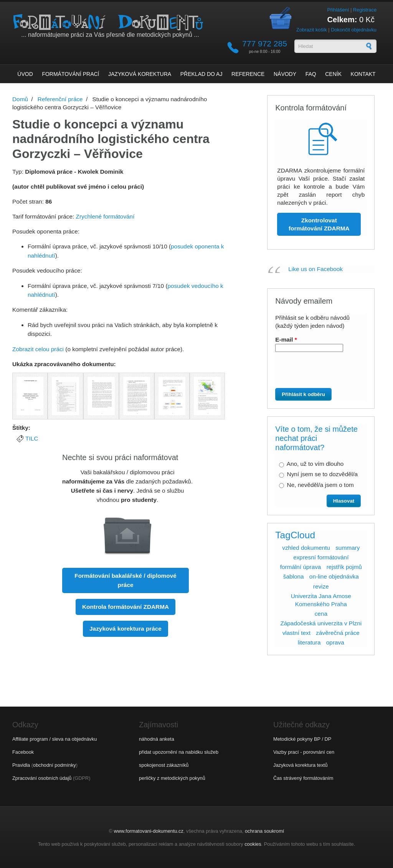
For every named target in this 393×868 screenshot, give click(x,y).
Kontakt (363, 74)
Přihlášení (338, 10)
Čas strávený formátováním (303, 778)
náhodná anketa (157, 739)
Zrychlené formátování (105, 216)
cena (321, 614)
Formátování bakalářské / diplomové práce (125, 580)
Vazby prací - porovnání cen (304, 752)
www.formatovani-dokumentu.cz (149, 831)
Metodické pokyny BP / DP (302, 739)
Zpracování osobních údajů (42, 778)
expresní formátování (321, 557)
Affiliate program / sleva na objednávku (54, 739)
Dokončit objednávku (354, 30)
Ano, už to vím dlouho (315, 464)
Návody (285, 74)
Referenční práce (60, 99)
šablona (294, 576)
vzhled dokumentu (306, 548)
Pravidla (21, 765)
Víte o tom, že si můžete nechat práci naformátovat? (316, 438)
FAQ (311, 74)
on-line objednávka (334, 576)
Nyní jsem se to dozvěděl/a (322, 474)
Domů (20, 99)
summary (348, 548)
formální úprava (301, 567)
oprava (335, 642)
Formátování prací (70, 74)
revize (321, 586)
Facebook (23, 752)
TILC (32, 438)
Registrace (365, 10)
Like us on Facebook (315, 269)
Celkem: (342, 20)
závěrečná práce (338, 633)
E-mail (286, 339)
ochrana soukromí (264, 831)
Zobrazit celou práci (38, 349)
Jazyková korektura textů (301, 765)
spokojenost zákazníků (164, 765)
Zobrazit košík (312, 30)
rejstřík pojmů (344, 567)
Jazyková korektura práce (125, 629)
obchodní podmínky (54, 765)
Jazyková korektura (140, 74)
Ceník (333, 74)
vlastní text (296, 633)
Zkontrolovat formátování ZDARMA (319, 224)
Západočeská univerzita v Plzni (321, 623)
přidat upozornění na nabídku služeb (179, 752)
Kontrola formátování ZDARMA (125, 607)
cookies (253, 844)
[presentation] (318, 373)
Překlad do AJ (201, 74)
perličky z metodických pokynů (172, 778)
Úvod (25, 74)
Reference (248, 74)
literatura (309, 642)
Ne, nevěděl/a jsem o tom (320, 485)
